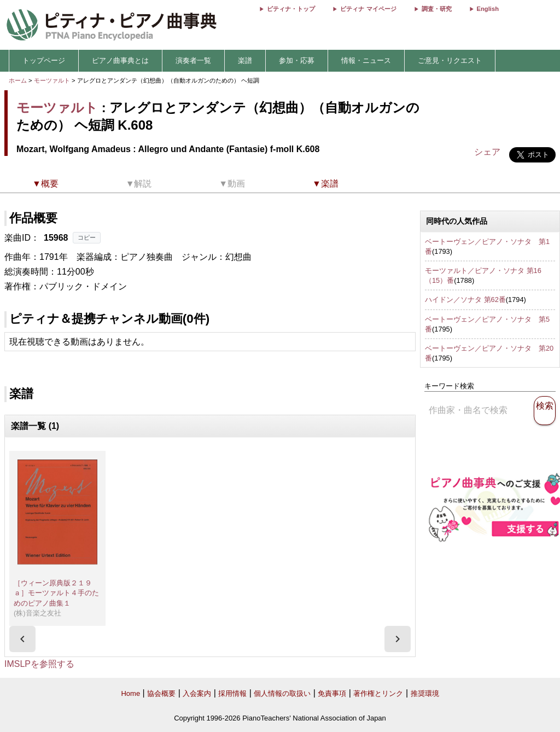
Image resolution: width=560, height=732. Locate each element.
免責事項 (332, 693)
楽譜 (245, 60)
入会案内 (197, 693)
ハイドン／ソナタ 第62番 (465, 300)
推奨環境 (425, 693)
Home (130, 693)
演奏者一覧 (193, 60)
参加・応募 (297, 60)
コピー (87, 237)
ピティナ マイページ (368, 9)
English (488, 9)
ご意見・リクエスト (450, 60)
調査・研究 (437, 9)
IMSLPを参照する (39, 664)
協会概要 (161, 693)
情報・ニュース (366, 60)
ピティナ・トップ (291, 9)
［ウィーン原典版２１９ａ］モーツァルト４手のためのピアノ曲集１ (56, 593)
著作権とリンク (378, 693)
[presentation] (22, 639)
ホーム (18, 80)
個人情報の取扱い (282, 693)
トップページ (44, 60)
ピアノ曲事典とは (120, 60)
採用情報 (232, 693)
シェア (487, 152)
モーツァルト (52, 80)
